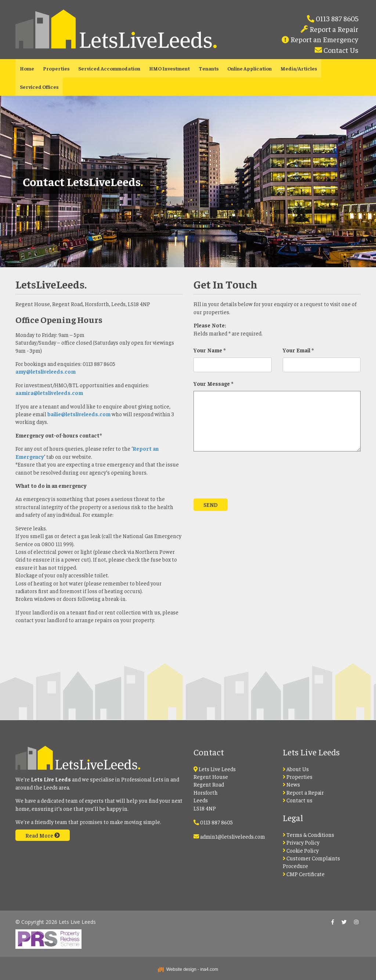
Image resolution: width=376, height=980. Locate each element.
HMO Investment (169, 68)
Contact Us (340, 50)
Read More (43, 835)
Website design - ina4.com (188, 969)
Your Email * (298, 350)
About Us (296, 769)
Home (27, 68)
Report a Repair (333, 29)
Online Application (250, 68)
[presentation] (249, 479)
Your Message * (213, 383)
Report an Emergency (324, 39)
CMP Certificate (304, 874)
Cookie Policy (301, 850)
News (292, 784)
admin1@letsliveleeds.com (233, 836)
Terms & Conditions (309, 834)
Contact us (298, 800)
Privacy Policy (301, 842)
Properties (56, 68)
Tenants (209, 68)
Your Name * (209, 350)
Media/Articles (299, 68)
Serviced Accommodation (109, 68)
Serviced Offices (39, 87)
